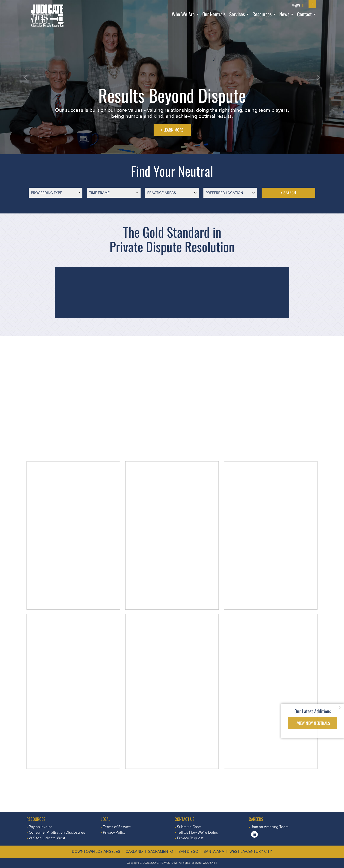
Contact (304, 14)
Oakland (134, 852)
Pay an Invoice (41, 827)
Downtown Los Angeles (96, 852)
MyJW (296, 5)
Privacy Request (190, 838)
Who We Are (183, 14)
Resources (262, 14)
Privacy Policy (114, 832)
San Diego (188, 852)
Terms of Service (117, 827)
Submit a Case (189, 827)
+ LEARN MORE (172, 130)
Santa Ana (214, 852)
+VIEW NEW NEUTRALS (313, 723)
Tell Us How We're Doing (198, 832)
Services (237, 14)
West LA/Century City (251, 852)
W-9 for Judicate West (47, 838)
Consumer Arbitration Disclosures (57, 832)
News (284, 14)
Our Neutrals (214, 14)
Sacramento (161, 852)
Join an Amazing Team (270, 827)
